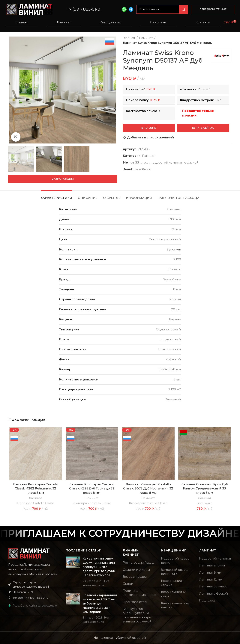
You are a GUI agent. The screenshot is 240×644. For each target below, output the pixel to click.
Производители (136, 602)
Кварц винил (110, 22)
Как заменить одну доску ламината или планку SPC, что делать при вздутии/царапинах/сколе (99, 567)
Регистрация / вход (138, 563)
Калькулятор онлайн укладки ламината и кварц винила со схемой (137, 615)
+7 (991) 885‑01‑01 (84, 9)
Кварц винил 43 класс (174, 594)
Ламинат (64, 22)
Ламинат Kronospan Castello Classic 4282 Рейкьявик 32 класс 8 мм (36, 489)
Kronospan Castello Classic (35, 503)
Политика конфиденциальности (141, 593)
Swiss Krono (142, 169)
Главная (22, 22)
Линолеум (158, 22)
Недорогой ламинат (215, 558)
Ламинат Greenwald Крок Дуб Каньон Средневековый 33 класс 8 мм (205, 489)
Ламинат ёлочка (212, 565)
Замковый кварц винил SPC (174, 572)
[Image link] (29, 553)
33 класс (142, 162)
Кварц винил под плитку (175, 605)
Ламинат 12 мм (211, 579)
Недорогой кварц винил (175, 561)
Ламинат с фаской (214, 594)
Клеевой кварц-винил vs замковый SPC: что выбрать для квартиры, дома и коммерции (100, 604)
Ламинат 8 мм (210, 573)
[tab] (56, 196)
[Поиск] (162, 9)
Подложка (207, 600)
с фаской (191, 162)
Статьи (128, 584)
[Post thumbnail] (73, 572)
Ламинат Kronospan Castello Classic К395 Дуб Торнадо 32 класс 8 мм (92, 489)
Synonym (174, 249)
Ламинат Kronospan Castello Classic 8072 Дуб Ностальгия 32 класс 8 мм (148, 489)
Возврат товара (135, 577)
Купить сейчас (203, 128)
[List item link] (34, 598)
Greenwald (205, 503)
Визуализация (63, 179)
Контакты (203, 22)
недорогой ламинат (166, 162)
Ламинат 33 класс (213, 586)
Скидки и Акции (136, 570)
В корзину (149, 128)
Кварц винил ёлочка (172, 583)
